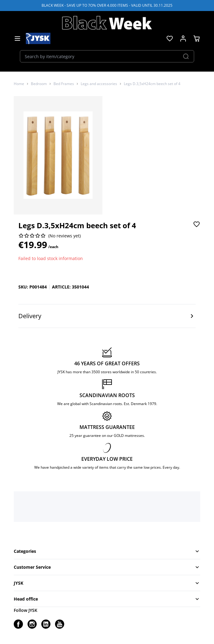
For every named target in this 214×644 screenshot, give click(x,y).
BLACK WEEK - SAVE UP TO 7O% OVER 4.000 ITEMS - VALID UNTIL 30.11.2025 (107, 5)
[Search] (186, 56)
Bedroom (39, 84)
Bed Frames (64, 84)
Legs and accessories (99, 84)
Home (19, 84)
